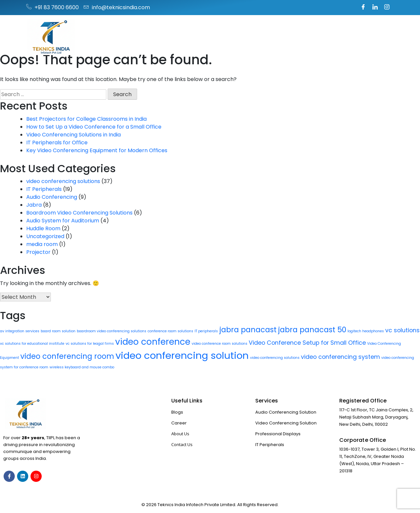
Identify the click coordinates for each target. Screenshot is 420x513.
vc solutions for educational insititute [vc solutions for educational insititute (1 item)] (32, 344)
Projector (38, 252)
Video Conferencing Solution (286, 423)
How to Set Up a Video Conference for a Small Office (94, 127)
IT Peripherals (44, 189)
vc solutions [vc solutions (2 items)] (402, 330)
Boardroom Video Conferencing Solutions (79, 213)
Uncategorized (45, 236)
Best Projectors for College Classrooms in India (86, 119)
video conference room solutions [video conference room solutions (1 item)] (220, 344)
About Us (180, 434)
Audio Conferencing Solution (286, 412)
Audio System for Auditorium (63, 221)
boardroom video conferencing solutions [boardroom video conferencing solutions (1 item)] (112, 331)
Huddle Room (43, 228)
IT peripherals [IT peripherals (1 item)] (206, 331)
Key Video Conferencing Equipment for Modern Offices (97, 150)
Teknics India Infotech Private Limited (196, 505)
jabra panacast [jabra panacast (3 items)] (248, 330)
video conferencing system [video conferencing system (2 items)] (340, 357)
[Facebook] (363, 8)
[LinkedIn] (375, 8)
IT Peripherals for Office (57, 143)
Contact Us (182, 444)
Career (179, 423)
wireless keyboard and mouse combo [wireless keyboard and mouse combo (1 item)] (82, 367)
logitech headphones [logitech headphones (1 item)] (366, 331)
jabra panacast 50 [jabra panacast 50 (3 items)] (312, 330)
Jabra (34, 205)
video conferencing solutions (63, 181)
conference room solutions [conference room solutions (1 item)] (170, 331)
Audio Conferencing (52, 197)
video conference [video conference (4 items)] (153, 342)
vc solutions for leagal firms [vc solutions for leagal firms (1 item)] (90, 344)
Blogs (177, 412)
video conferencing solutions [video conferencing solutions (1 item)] (275, 358)
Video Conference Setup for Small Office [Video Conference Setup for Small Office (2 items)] (307, 343)
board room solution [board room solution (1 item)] (58, 331)
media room (42, 244)
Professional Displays (278, 434)
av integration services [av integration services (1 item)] (20, 331)
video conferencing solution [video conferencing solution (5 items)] (182, 355)
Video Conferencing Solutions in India (73, 135)
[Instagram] (387, 8)
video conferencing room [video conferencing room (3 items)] (67, 356)
